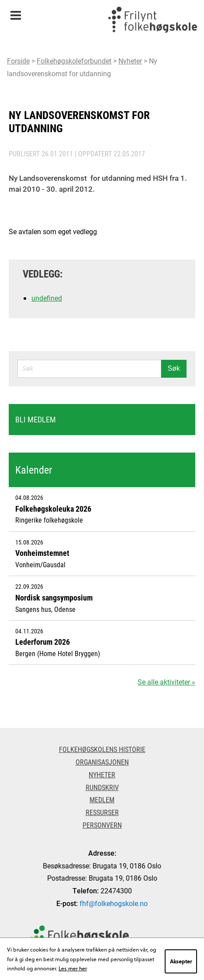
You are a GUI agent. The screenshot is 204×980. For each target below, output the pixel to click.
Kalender (34, 470)
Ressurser (102, 812)
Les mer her (73, 968)
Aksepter (181, 961)
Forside (18, 61)
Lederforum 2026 (43, 642)
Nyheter (130, 61)
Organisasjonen (102, 762)
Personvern (102, 825)
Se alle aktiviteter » (166, 682)
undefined (47, 298)
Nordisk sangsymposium (54, 597)
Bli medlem (36, 419)
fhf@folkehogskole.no (114, 903)
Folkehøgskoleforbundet (74, 61)
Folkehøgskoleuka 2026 (53, 509)
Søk (174, 368)
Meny (16, 12)
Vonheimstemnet (42, 553)
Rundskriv (102, 787)
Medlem (102, 799)
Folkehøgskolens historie (102, 749)
